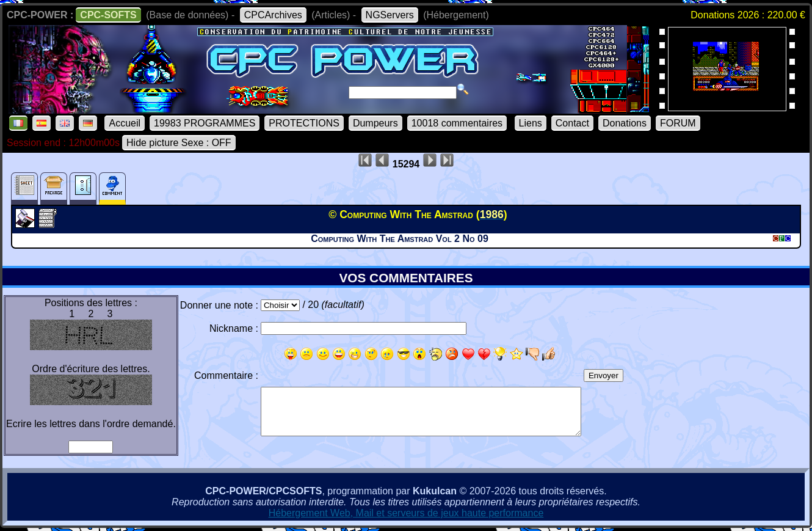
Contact (572, 123)
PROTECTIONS (304, 123)
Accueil (125, 123)
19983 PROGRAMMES (205, 123)
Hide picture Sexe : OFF (179, 143)
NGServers (390, 15)
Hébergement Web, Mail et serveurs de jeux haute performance (406, 513)
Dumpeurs (375, 123)
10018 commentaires (457, 123)
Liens (531, 123)
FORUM (678, 123)
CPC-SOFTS (108, 15)
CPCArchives (273, 15)
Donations (625, 123)
